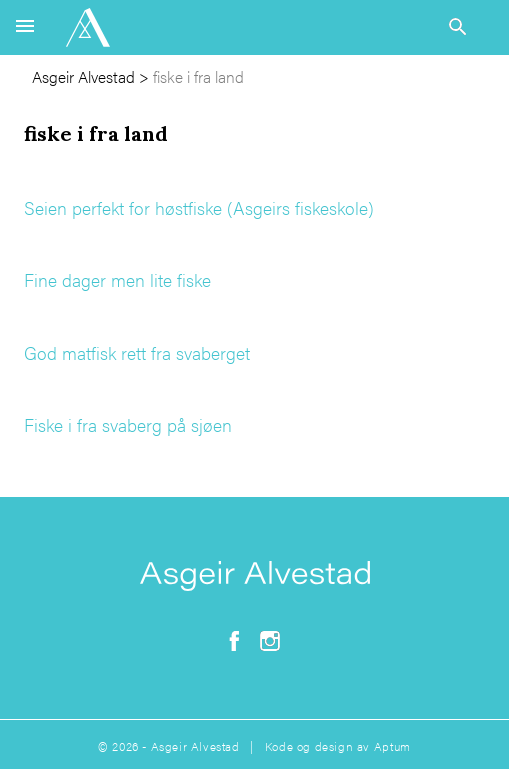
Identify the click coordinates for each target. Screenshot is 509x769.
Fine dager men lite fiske (117, 279)
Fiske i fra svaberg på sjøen (128, 424)
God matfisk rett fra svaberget (137, 352)
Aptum (392, 746)
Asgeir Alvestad (83, 76)
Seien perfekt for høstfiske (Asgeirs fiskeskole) (199, 207)
